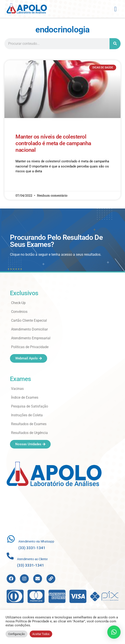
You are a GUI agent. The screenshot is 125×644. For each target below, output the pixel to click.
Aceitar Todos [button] (41, 634)
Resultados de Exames (29, 425)
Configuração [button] (16, 634)
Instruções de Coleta (27, 417)
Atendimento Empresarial (31, 340)
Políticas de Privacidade (30, 348)
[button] (115, 9)
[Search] (115, 45)
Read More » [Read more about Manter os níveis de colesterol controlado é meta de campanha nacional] (24, 186)
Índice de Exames (25, 399)
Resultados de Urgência (29, 434)
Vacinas (17, 390)
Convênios (19, 313)
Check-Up (18, 304)
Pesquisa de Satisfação (30, 408)
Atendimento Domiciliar (29, 331)
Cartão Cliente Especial (29, 322)
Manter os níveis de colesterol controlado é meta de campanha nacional (53, 145)
